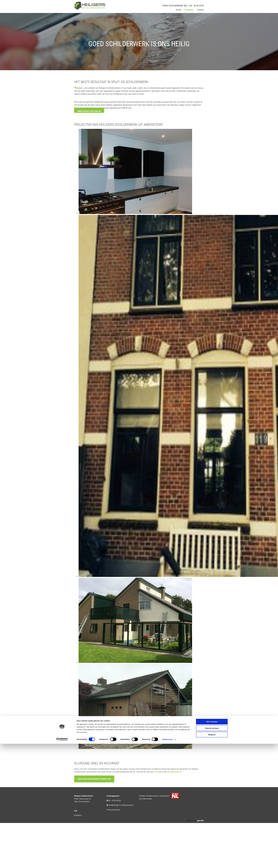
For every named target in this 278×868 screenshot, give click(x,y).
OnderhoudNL (147, 799)
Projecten (189, 10)
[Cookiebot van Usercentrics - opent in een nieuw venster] (62, 465)
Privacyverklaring (113, 810)
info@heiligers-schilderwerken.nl (121, 805)
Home (179, 10)
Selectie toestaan (212, 453)
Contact (200, 10)
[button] (89, 111)
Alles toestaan (212, 447)
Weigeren (212, 460)
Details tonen (167, 464)
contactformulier (173, 772)
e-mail (156, 772)
